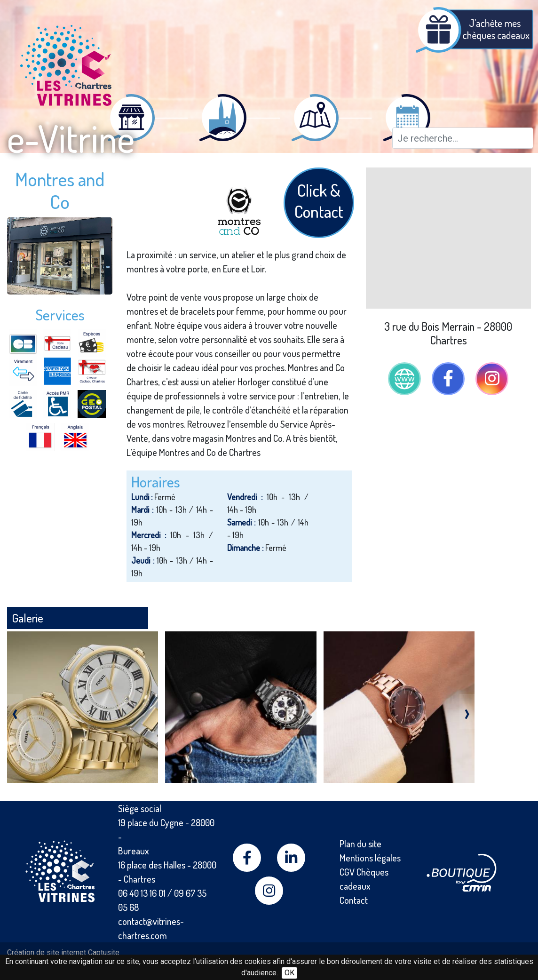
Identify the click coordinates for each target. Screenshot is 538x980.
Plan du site (360, 844)
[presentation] (15, 712)
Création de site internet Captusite (63, 952)
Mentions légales (370, 858)
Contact (354, 900)
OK (289, 973)
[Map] (448, 238)
